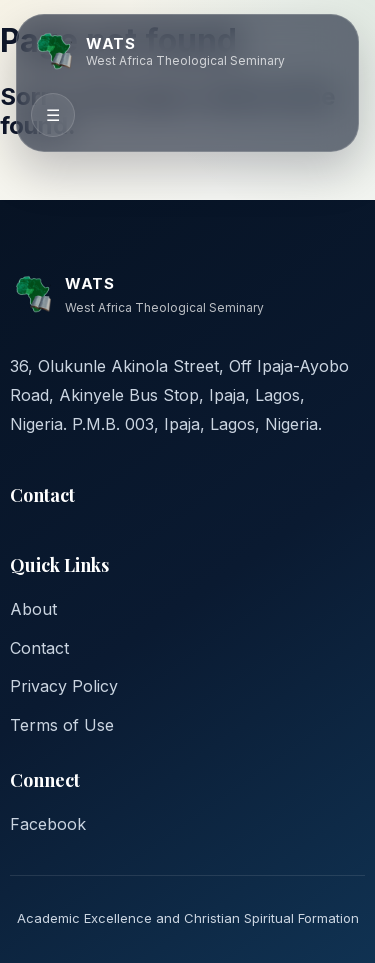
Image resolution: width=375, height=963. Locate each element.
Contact (39, 648)
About (33, 609)
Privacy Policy (64, 686)
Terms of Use (62, 725)
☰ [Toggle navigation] (53, 115)
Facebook (48, 824)
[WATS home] (158, 51)
